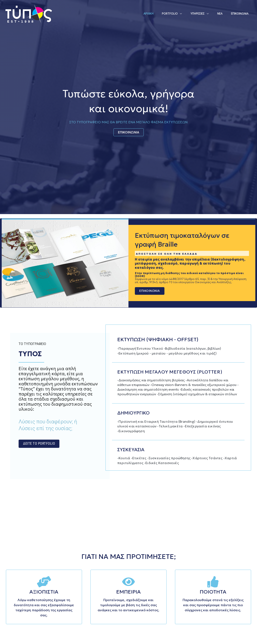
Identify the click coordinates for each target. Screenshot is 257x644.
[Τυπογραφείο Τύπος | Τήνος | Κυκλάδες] (29, 13)
